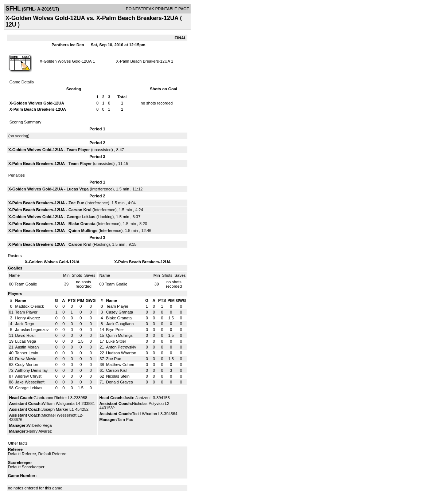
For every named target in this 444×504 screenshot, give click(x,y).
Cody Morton (27, 365)
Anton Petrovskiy (121, 347)
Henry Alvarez (28, 318)
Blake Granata (82, 224)
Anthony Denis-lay (32, 370)
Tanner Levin (27, 353)
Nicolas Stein (118, 376)
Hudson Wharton (121, 353)
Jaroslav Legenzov (32, 330)
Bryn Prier (115, 330)
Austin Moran (27, 347)
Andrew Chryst (28, 376)
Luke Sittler (116, 341)
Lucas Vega (78, 189)
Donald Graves (119, 382)
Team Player (78, 150)
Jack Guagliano (120, 324)
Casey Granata (120, 312)
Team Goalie (26, 284)
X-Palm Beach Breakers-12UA (143, 61)
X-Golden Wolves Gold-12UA (66, 61)
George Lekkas (81, 217)
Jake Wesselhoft (30, 382)
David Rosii (26, 335)
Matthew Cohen (120, 365)
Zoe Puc (76, 203)
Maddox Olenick (30, 306)
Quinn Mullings (83, 231)
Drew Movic (26, 359)
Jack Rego (25, 324)
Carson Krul (80, 210)
